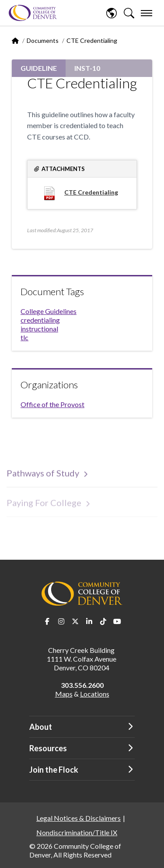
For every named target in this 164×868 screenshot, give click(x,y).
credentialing (40, 320)
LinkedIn (89, 621)
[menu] (147, 13)
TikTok (103, 621)
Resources (48, 748)
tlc (24, 337)
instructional (39, 329)
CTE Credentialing (91, 192)
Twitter (75, 621)
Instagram (61, 621)
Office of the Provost (52, 404)
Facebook (47, 621)
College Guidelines (49, 311)
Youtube (117, 621)
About (41, 727)
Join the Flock (54, 770)
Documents (43, 40)
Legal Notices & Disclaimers (79, 818)
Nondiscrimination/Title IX (77, 832)
